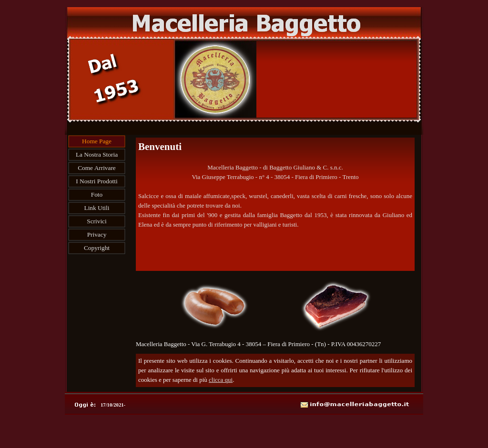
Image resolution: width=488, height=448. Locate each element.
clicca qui (221, 380)
